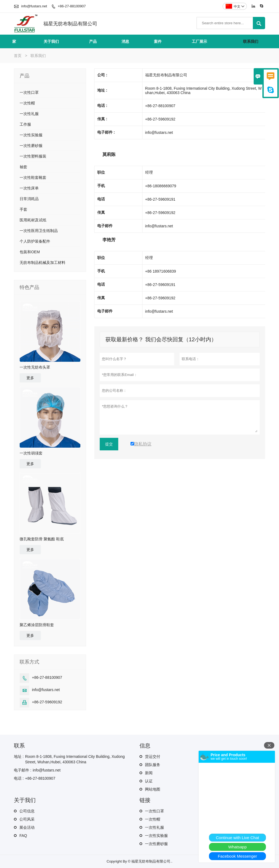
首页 (18, 56)
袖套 (23, 167)
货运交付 (153, 757)
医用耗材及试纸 (33, 220)
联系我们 (251, 41)
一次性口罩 (29, 92)
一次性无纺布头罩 (35, 367)
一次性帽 (27, 103)
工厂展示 (199, 41)
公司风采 (27, 819)
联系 (19, 746)
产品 (93, 41)
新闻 (149, 773)
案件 (158, 41)
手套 (23, 209)
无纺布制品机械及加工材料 (43, 263)
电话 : (19, 778)
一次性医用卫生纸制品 (39, 231)
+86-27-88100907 (72, 6)
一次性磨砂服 (31, 146)
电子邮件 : (23, 770)
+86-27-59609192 (47, 702)
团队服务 (153, 765)
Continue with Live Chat (237, 838)
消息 (125, 41)
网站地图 (153, 789)
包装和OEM (30, 252)
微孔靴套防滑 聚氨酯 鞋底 (42, 539)
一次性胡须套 (31, 453)
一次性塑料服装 (33, 156)
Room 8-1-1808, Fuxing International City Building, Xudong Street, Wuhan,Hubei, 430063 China (75, 759)
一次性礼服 (29, 114)
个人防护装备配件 (35, 241)
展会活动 (27, 827)
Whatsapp (238, 847)
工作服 (25, 124)
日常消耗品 (29, 199)
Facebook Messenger (237, 856)
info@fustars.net (34, 6)
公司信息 (27, 811)
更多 (30, 378)
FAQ (23, 836)
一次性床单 (29, 188)
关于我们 (51, 41)
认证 (149, 781)
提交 (109, 444)
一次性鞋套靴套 (33, 177)
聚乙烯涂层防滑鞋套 (37, 625)
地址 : (19, 757)
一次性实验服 (31, 135)
